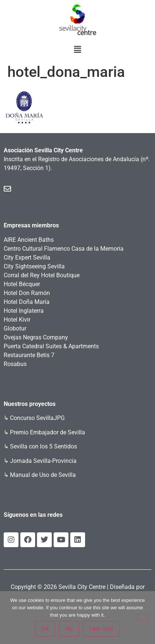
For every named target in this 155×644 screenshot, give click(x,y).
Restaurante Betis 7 (29, 355)
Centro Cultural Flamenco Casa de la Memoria (64, 249)
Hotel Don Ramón (27, 293)
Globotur (15, 328)
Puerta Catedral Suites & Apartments (51, 346)
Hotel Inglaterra (24, 311)
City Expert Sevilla (27, 257)
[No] (143, 617)
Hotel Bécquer (22, 284)
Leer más (102, 629)
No (69, 629)
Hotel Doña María (27, 302)
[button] (77, 50)
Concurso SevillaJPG (37, 418)
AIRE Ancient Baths (29, 240)
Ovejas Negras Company (36, 337)
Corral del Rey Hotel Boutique (42, 275)
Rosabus (15, 364)
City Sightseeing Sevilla (34, 266)
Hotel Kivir (17, 320)
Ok (45, 629)
